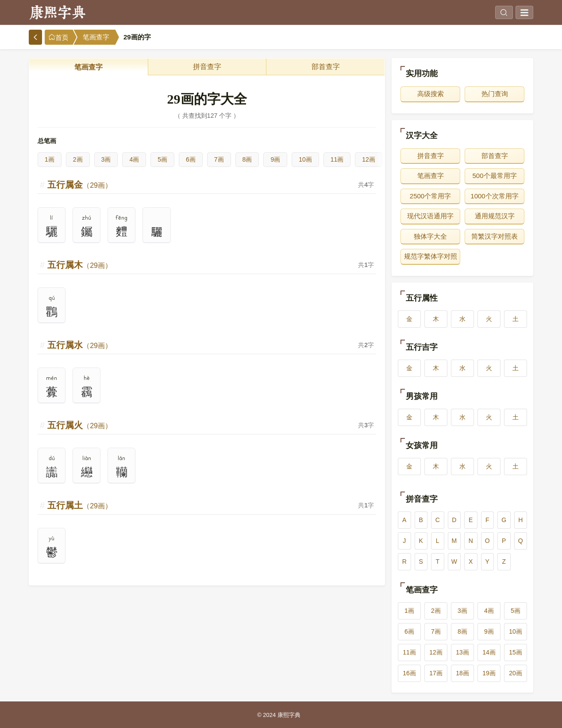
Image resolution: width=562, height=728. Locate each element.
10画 (305, 159)
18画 (462, 673)
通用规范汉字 (495, 216)
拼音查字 (207, 67)
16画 (409, 673)
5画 (162, 159)
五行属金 (80, 185)
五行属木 (80, 265)
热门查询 (495, 94)
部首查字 (326, 67)
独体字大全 (430, 236)
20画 (516, 673)
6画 (191, 159)
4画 (134, 159)
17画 (436, 673)
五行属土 (80, 505)
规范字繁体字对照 (431, 256)
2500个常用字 (430, 196)
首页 (58, 37)
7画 (219, 159)
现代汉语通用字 (430, 216)
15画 (516, 652)
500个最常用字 (494, 176)
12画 (369, 159)
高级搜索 (431, 94)
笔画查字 (96, 37)
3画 (106, 159)
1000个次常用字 (494, 196)
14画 (489, 652)
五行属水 (80, 345)
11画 (337, 159)
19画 (489, 673)
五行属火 (80, 425)
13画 (462, 652)
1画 (50, 159)
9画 (275, 159)
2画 (78, 159)
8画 (247, 159)
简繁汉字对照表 (495, 236)
